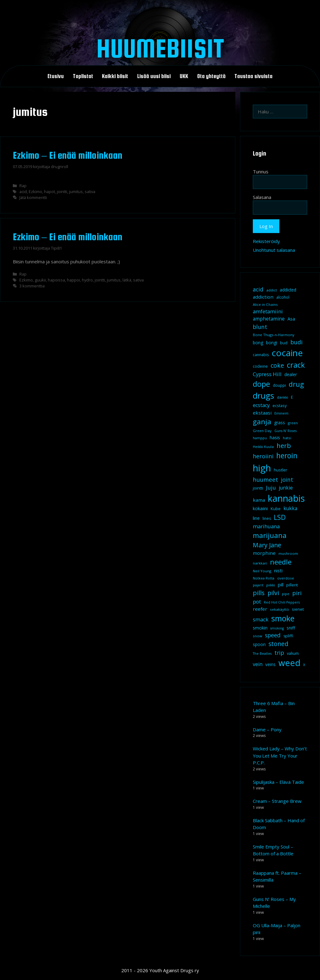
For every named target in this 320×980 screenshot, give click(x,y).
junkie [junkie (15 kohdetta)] (286, 488)
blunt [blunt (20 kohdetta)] (260, 327)
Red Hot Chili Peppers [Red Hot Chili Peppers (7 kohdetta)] (282, 602)
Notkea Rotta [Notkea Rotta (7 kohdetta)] (264, 578)
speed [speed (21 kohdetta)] (273, 635)
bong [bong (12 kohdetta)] (258, 343)
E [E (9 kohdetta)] (292, 397)
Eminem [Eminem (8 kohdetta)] (281, 413)
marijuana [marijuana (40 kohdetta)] (270, 535)
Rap (23, 186)
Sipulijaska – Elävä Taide (278, 782)
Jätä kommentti (33, 197)
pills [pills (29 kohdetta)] (259, 593)
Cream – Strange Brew (277, 801)
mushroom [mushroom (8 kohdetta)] (288, 553)
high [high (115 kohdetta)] (262, 468)
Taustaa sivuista (253, 76)
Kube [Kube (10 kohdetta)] (276, 509)
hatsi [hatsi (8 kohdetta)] (287, 438)
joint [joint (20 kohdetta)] (287, 480)
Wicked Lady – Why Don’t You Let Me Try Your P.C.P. (280, 756)
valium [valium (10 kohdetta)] (293, 653)
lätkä (127, 280)
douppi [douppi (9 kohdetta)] (279, 385)
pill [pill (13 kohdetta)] (281, 585)
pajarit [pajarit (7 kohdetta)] (258, 585)
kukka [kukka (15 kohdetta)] (290, 508)
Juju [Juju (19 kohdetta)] (271, 488)
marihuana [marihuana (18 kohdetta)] (266, 526)
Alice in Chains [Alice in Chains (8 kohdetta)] (265, 304)
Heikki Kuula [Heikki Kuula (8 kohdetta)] (263, 447)
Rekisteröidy (266, 241)
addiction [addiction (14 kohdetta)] (263, 297)
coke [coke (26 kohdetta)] (277, 365)
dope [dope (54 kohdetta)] (261, 384)
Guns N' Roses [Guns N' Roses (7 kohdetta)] (285, 431)
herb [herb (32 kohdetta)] (284, 445)
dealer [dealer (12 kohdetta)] (291, 374)
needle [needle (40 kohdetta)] (281, 562)
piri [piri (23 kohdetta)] (297, 593)
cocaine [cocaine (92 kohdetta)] (287, 353)
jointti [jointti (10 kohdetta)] (258, 488)
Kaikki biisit (115, 76)
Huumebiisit (160, 48)
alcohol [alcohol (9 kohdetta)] (283, 297)
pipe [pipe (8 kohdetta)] (286, 594)
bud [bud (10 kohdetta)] (284, 343)
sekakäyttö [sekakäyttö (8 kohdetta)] (280, 609)
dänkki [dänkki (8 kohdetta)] (282, 397)
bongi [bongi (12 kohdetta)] (272, 343)
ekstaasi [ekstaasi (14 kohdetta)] (262, 413)
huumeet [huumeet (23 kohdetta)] (265, 479)
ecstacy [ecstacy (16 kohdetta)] (261, 405)
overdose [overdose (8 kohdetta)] (286, 578)
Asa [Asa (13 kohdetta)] (291, 319)
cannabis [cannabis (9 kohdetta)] (261, 355)
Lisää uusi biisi (154, 76)
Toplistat (83, 76)
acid (23, 192)
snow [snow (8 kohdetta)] (257, 636)
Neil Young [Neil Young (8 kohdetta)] (262, 571)
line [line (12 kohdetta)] (256, 518)
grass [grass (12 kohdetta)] (280, 423)
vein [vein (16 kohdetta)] (258, 664)
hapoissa (56, 280)
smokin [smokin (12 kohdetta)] (260, 628)
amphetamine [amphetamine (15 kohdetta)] (269, 319)
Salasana (262, 197)
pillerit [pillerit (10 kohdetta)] (292, 585)
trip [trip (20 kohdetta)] (279, 653)
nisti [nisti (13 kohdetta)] (278, 570)
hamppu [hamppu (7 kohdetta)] (260, 438)
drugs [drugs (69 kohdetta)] (263, 395)
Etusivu (56, 76)
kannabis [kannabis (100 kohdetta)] (286, 498)
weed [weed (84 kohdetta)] (289, 663)
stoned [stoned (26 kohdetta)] (278, 644)
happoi (73, 280)
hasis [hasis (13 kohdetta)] (275, 437)
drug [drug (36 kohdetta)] (296, 384)
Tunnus (261, 172)
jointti (62, 192)
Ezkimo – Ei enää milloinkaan (68, 155)
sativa (90, 192)
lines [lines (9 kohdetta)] (267, 518)
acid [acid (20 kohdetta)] (258, 289)
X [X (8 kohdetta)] (304, 665)
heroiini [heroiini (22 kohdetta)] (263, 456)
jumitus (76, 192)
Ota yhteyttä (211, 76)
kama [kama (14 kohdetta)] (259, 500)
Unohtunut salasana (274, 250)
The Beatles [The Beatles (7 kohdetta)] (262, 654)
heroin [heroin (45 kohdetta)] (287, 456)
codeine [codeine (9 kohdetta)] (260, 366)
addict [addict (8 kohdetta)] (272, 290)
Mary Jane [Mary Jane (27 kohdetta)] (267, 545)
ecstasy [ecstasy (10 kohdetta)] (280, 405)
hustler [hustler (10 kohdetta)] (280, 470)
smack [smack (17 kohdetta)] (261, 619)
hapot (50, 192)
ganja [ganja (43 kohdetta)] (262, 422)
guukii (40, 280)
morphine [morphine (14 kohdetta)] (264, 553)
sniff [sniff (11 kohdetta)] (291, 628)
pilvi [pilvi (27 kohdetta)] (273, 593)
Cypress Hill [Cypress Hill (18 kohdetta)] (267, 374)
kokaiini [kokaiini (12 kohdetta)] (260, 508)
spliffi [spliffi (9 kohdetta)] (288, 636)
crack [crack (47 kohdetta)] (296, 365)
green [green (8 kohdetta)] (293, 423)
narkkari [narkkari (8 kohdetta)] (260, 563)
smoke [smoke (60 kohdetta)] (283, 618)
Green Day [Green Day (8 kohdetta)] (262, 431)
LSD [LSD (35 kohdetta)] (280, 517)
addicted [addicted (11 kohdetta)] (288, 290)
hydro (87, 280)
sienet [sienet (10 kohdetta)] (298, 609)
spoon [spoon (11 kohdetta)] (259, 644)
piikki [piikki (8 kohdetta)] (271, 585)
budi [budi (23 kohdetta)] (296, 342)
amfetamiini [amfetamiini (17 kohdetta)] (268, 311)
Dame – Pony (267, 729)
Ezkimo (35, 192)
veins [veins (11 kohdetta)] (270, 664)
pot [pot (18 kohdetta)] (257, 602)
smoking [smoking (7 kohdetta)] (277, 628)
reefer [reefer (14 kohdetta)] (260, 609)
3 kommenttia (32, 286)
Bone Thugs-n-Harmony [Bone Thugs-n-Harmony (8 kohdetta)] (274, 335)
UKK (184, 76)
